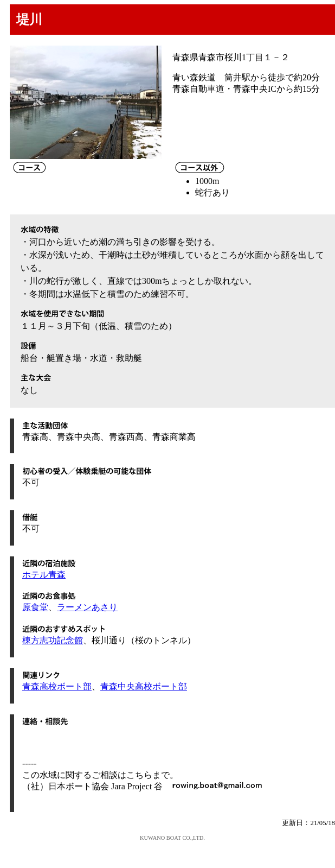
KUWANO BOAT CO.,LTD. (172, 838)
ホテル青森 (44, 575)
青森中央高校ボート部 (144, 686)
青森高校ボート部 (57, 686)
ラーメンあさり (87, 607)
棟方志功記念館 (53, 640)
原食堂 (35, 607)
